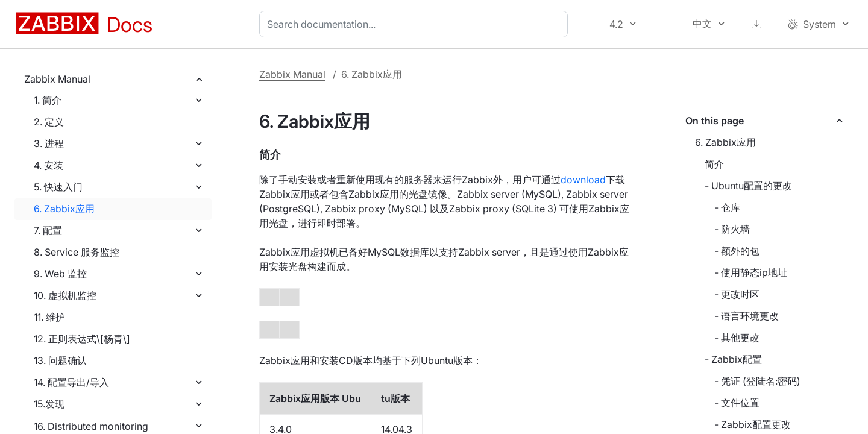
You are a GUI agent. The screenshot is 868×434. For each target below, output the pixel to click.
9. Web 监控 (60, 274)
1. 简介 (48, 100)
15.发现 (49, 404)
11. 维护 (49, 317)
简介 (714, 164)
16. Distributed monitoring (91, 426)
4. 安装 (49, 165)
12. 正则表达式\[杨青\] (82, 339)
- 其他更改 (737, 338)
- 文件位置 (737, 403)
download (583, 180)
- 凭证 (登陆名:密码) (757, 381)
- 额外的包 (737, 251)
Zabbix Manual (57, 79)
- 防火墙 (732, 229)
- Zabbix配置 (733, 359)
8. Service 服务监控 (77, 252)
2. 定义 (49, 122)
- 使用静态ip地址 (751, 272)
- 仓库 (727, 207)
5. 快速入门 (58, 187)
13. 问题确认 (60, 360)
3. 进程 (49, 143)
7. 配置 (48, 230)
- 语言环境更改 (747, 316)
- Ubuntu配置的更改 (748, 186)
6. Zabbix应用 (64, 209)
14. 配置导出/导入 (71, 382)
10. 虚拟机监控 (65, 295)
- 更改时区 (737, 294)
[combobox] (416, 24)
